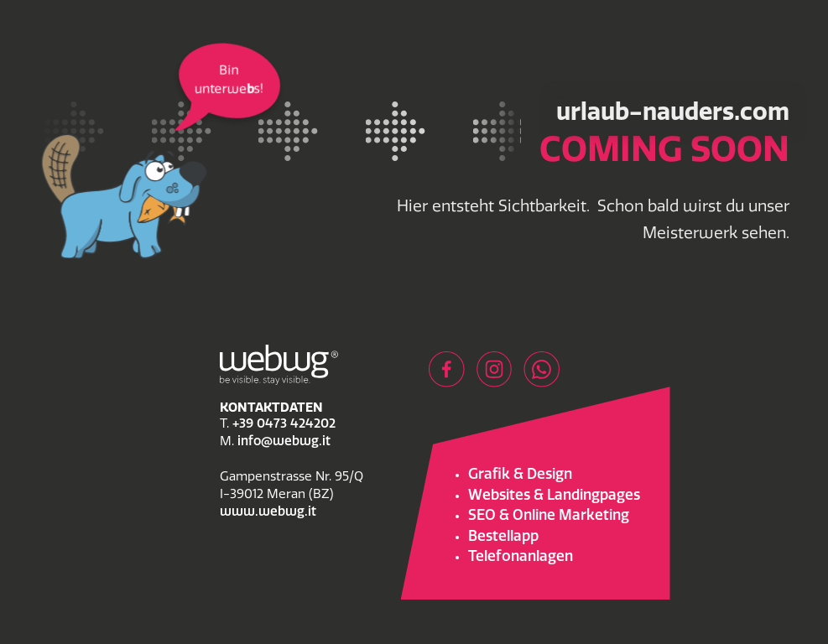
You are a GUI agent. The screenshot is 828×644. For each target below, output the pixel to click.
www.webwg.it (268, 513)
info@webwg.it (284, 442)
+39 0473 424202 (284, 425)
